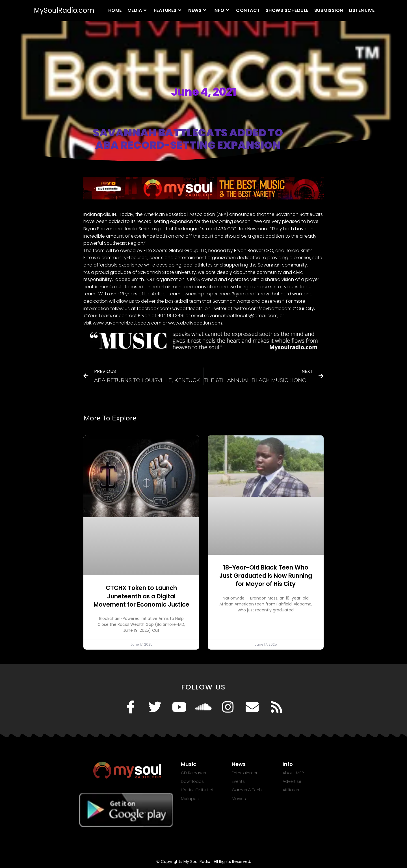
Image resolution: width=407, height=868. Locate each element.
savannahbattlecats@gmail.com (241, 316)
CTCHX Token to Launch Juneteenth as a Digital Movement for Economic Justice (141, 596)
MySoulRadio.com (64, 10)
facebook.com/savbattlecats (170, 309)
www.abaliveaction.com (195, 323)
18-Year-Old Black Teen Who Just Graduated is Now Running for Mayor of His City (266, 576)
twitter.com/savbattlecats (262, 309)
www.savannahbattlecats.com (127, 323)
